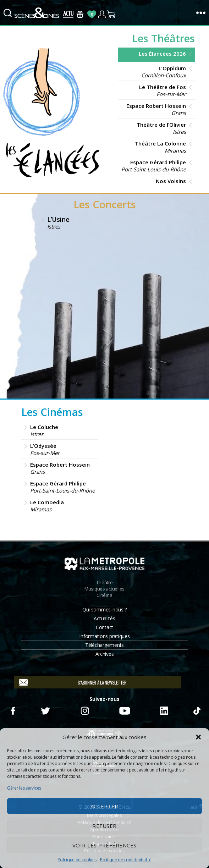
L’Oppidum (154, 72)
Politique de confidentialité (126, 860)
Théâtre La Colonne (154, 147)
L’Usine (111, 223)
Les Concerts (105, 204)
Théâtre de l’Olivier (154, 128)
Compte (102, 14)
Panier (112, 14)
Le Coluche (62, 430)
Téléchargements (104, 645)
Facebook (13, 710)
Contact (104, 627)
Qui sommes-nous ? (104, 609)
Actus (68, 14)
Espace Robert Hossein (154, 109)
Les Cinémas (52, 412)
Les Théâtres (163, 38)
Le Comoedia (62, 506)
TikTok (196, 710)
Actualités (104, 618)
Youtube (124, 710)
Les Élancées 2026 (162, 54)
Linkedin (164, 710)
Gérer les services (24, 788)
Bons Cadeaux (80, 14)
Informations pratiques (104, 636)
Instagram (85, 710)
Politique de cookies (77, 860)
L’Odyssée (62, 449)
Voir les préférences (104, 845)
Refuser (104, 826)
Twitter (45, 710)
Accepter (104, 806)
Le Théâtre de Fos (154, 90)
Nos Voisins (171, 181)
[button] (198, 737)
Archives (105, 654)
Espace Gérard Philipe (154, 166)
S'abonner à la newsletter (102, 682)
